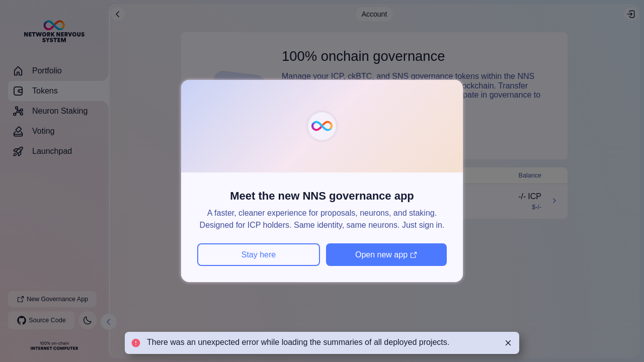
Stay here (259, 255)
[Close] (508, 343)
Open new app (386, 255)
